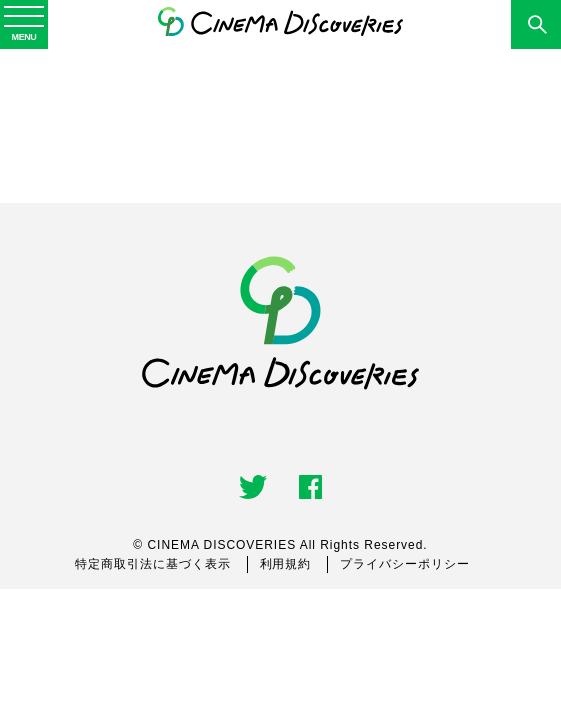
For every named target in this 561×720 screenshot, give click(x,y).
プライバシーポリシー (405, 564)
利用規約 (286, 564)
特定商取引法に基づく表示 (153, 564)
